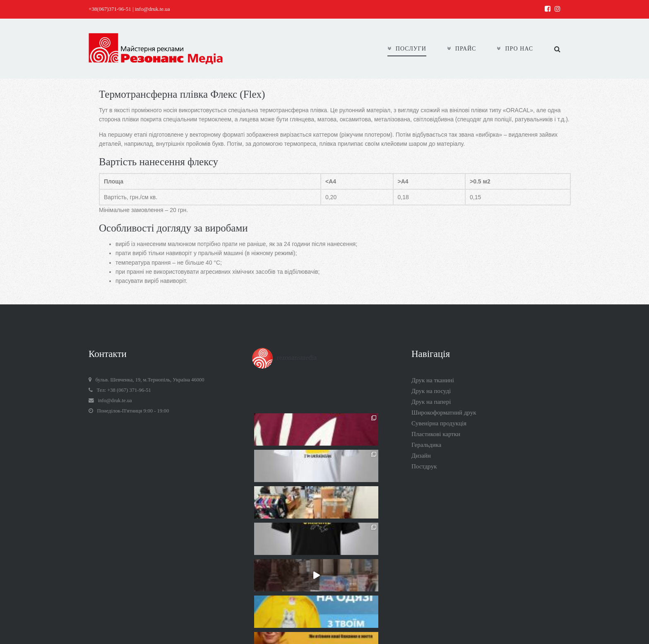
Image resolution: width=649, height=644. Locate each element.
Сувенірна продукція (439, 423)
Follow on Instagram (325, 568)
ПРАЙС (462, 49)
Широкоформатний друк (444, 412)
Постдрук (424, 466)
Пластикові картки (436, 434)
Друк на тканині (433, 380)
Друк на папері (431, 402)
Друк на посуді (431, 391)
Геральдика (426, 445)
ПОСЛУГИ (407, 49)
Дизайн (421, 456)
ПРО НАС (515, 49)
